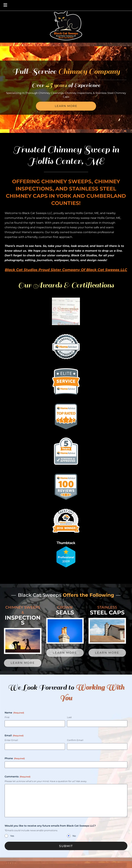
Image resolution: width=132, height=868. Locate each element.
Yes (12, 836)
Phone (15, 758)
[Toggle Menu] (5, 5)
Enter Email (11, 740)
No (74, 836)
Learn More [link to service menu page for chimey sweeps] (23, 663)
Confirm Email (75, 740)
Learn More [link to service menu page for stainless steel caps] (107, 653)
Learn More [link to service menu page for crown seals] (65, 653)
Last (69, 717)
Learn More (66, 106)
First (7, 717)
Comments (18, 777)
